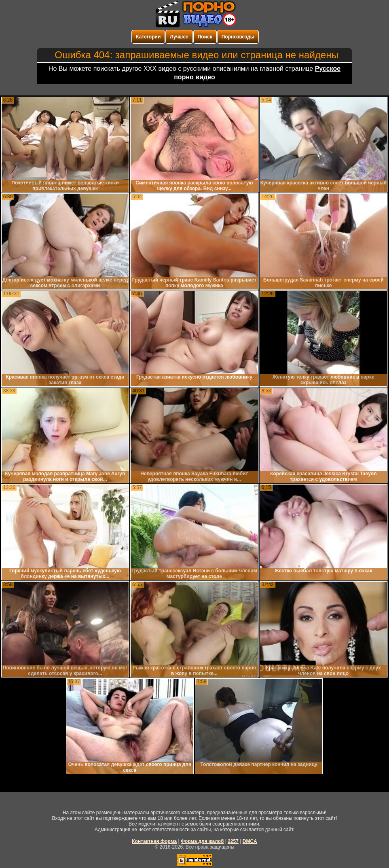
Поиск (205, 37)
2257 (233, 841)
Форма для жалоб (202, 841)
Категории (148, 37)
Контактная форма (154, 841)
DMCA (250, 841)
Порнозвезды (238, 37)
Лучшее (179, 37)
